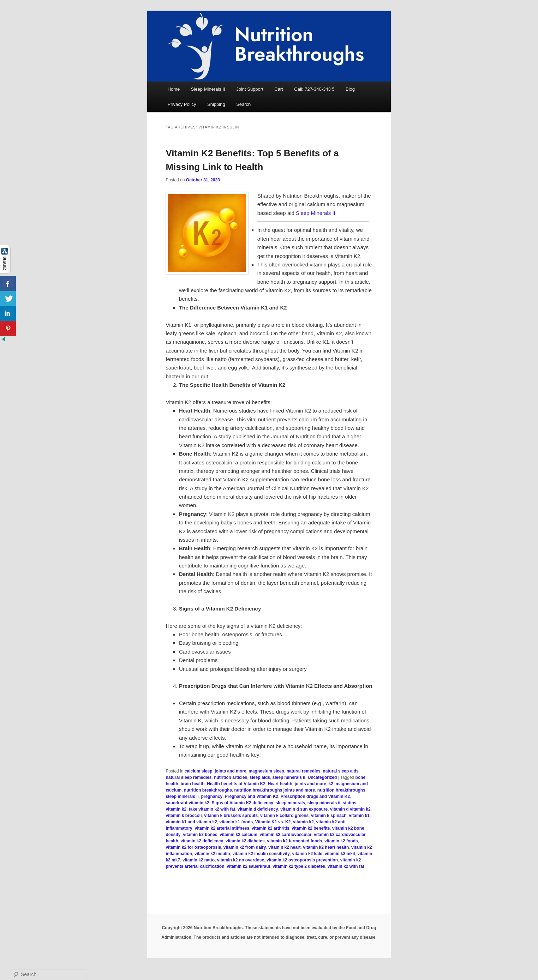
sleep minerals (290, 803)
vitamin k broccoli (184, 816)
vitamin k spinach (329, 816)
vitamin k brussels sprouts (231, 816)
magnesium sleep (266, 771)
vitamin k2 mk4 (340, 854)
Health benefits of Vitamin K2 (236, 784)
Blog (350, 89)
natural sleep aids (340, 771)
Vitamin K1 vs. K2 (273, 822)
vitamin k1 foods (236, 822)
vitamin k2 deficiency (202, 841)
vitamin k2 (303, 822)
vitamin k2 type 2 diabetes (299, 866)
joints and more (230, 771)
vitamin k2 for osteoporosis (193, 847)
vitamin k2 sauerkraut (248, 866)
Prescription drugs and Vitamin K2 (315, 796)
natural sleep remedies (189, 777)
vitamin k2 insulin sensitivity (261, 854)
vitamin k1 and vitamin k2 (191, 822)
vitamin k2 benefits (311, 828)
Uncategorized (322, 777)
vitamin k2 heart (284, 847)
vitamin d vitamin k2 (350, 809)
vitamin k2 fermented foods (294, 841)
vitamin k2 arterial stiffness (222, 828)
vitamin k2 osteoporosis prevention (302, 860)
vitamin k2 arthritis (271, 828)
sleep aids (260, 777)
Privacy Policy (182, 104)
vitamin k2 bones (200, 835)
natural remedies (304, 771)
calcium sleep (199, 771)
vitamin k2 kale (307, 854)
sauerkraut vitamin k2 (187, 803)
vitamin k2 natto (199, 860)
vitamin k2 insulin (212, 854)
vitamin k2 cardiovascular (286, 835)
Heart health (280, 784)
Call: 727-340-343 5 (314, 89)
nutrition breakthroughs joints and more (274, 790)
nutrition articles (231, 777)
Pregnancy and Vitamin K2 (252, 796)
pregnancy (212, 796)
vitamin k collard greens (284, 816)
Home (174, 89)
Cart (279, 89)
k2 (331, 784)
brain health (192, 784)
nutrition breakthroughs (208, 790)
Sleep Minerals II (208, 89)
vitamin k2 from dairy (245, 847)
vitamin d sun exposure (304, 809)
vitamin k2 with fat (346, 866)
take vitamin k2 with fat (212, 809)
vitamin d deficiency (258, 809)
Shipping (216, 104)
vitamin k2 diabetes (245, 841)
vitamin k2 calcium (238, 835)
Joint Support (250, 89)
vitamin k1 (359, 816)
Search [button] (243, 104)
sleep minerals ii (289, 777)
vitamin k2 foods (341, 841)
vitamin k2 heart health (326, 847)
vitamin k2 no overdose (241, 860)
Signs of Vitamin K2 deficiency (243, 803)
